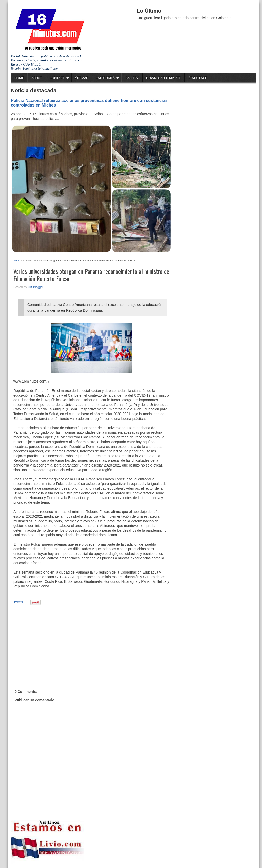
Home (19, 78)
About (37, 78)
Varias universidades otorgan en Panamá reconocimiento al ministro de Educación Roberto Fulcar (91, 275)
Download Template (163, 78)
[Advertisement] (53, 643)
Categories (105, 78)
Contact (57, 78)
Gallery (132, 78)
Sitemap (82, 78)
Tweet (18, 602)
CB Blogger (36, 287)
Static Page (198, 78)
